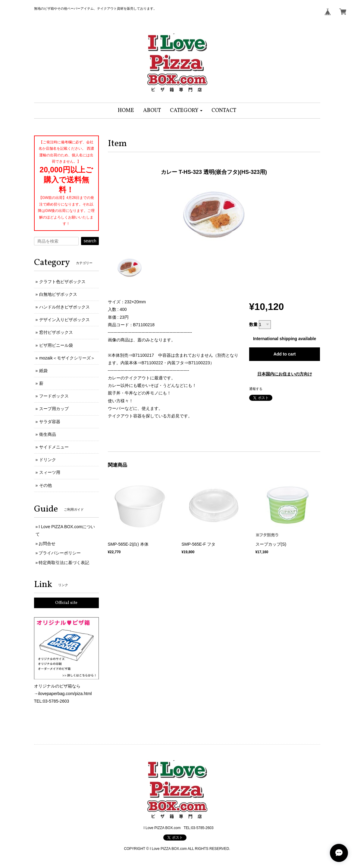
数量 (253, 324)
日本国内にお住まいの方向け (285, 374)
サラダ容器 (50, 422)
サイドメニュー (54, 447)
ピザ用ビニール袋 (56, 345)
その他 (45, 485)
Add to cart (285, 354)
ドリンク (48, 460)
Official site (66, 603)
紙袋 (43, 371)
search (90, 241)
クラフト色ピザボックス (62, 282)
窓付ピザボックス (56, 332)
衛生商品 (48, 434)
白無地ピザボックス (58, 294)
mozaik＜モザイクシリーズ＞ (67, 358)
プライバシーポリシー (60, 553)
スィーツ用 (50, 472)
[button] (186, 111)
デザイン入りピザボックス (64, 320)
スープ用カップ (54, 409)
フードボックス (54, 396)
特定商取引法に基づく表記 (64, 563)
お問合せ (47, 544)
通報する (256, 389)
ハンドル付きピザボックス (64, 307)
